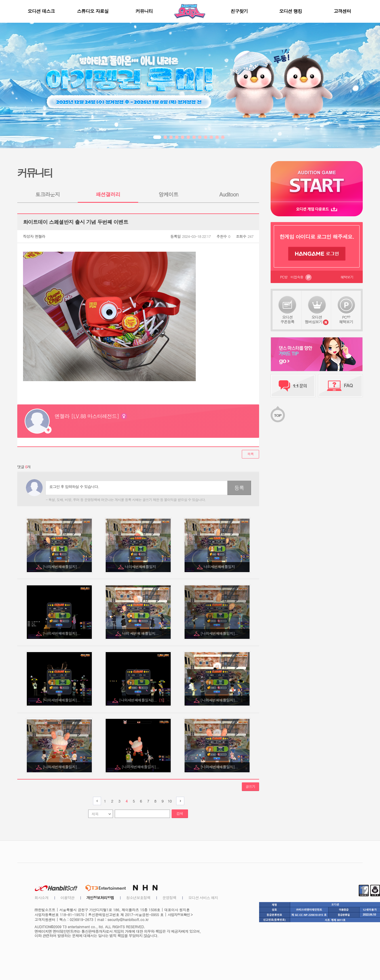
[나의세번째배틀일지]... (62, 567)
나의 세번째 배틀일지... (141, 633)
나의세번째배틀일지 (141, 567)
